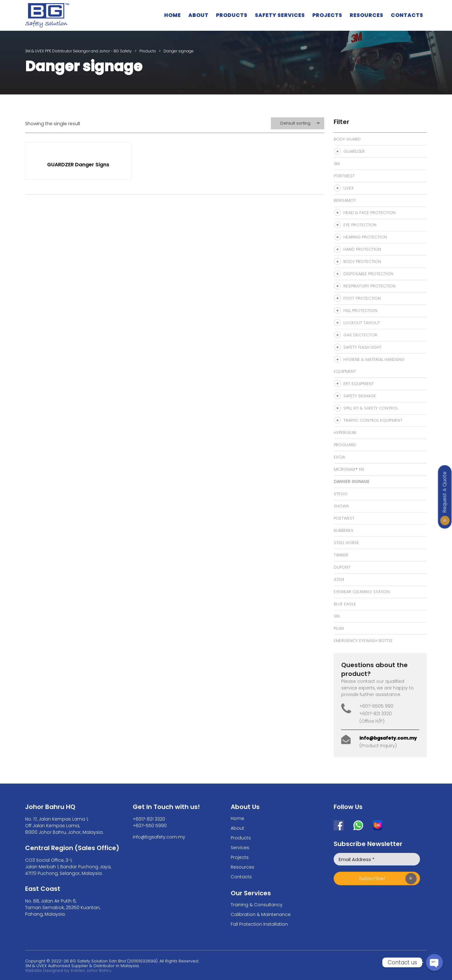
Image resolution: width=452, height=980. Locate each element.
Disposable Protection (368, 274)
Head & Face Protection (369, 213)
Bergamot (345, 200)
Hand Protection (362, 249)
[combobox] (298, 123)
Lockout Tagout (362, 323)
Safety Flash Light (363, 347)
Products (232, 15)
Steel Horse (346, 543)
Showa (341, 506)
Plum (339, 628)
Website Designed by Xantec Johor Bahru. (68, 970)
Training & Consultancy (257, 905)
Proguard (345, 445)
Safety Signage (360, 396)
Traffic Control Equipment (373, 420)
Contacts (407, 15)
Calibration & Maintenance (261, 914)
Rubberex (344, 530)
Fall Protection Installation (259, 924)
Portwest (344, 176)
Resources (366, 15)
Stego (341, 494)
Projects (327, 15)
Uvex (349, 188)
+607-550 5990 (150, 826)
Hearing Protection (365, 237)
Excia (339, 457)
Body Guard (347, 139)
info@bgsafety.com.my (388, 738)
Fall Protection (360, 311)
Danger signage (352, 482)
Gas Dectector (360, 335)
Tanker (341, 555)
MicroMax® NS (349, 469)
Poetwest (344, 518)
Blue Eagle (345, 604)
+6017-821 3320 (149, 819)
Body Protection (362, 262)
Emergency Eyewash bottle (363, 641)
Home (172, 15)
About (198, 15)
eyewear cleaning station (362, 592)
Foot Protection (362, 298)
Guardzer (354, 151)
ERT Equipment (359, 384)
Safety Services (280, 15)
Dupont (342, 567)
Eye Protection (360, 225)
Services (240, 848)
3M (337, 164)
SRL (337, 616)
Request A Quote (445, 492)
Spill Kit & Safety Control (371, 408)
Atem (339, 579)
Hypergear (345, 433)
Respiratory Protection (369, 286)
